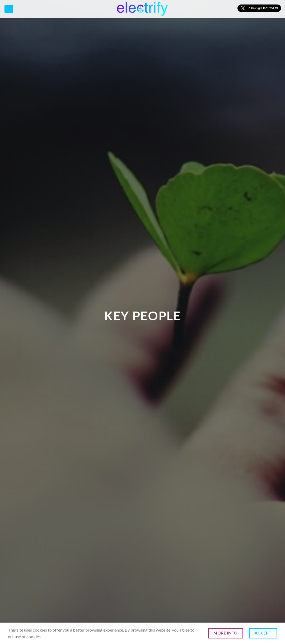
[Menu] (9, 9)
